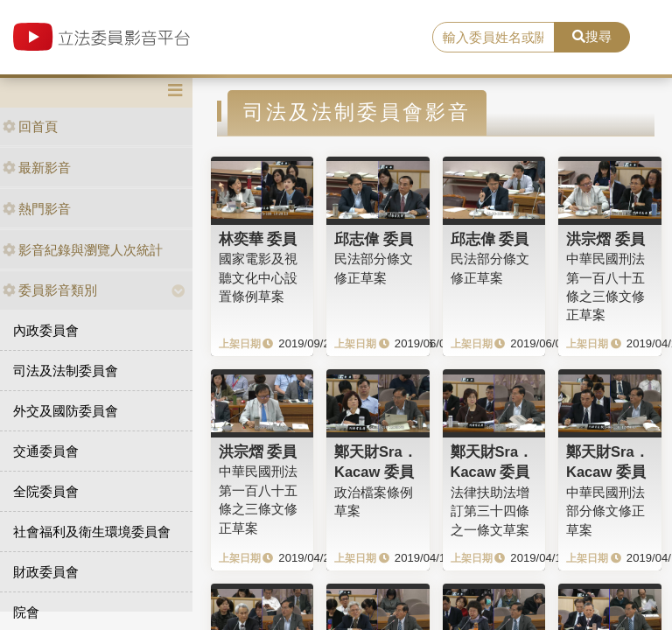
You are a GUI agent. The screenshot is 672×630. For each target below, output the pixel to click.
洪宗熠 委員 (605, 239)
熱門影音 (37, 209)
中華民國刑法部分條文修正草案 (605, 511)
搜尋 (592, 36)
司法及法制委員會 (66, 371)
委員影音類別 (50, 290)
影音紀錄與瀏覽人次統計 (83, 250)
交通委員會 (46, 451)
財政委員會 (46, 572)
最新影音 (37, 168)
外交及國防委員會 (66, 411)
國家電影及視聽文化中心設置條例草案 (258, 277)
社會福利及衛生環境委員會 (92, 532)
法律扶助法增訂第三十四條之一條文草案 (490, 511)
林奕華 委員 (258, 239)
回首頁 (30, 126)
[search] (493, 38)
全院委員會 (46, 491)
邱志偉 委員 (374, 239)
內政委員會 (46, 330)
